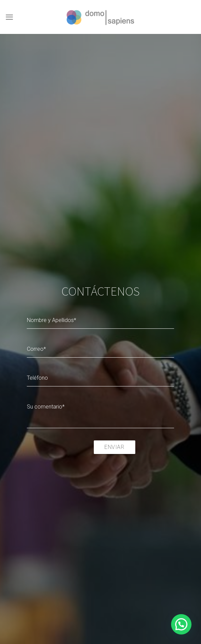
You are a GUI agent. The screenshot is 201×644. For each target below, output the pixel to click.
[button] (181, 624)
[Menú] (9, 17)
